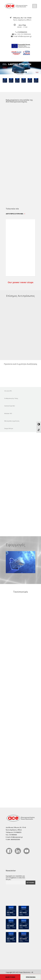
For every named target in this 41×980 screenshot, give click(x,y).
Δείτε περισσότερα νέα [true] (15, 214)
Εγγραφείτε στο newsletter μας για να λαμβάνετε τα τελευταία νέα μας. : (15, 878)
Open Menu (35, 6)
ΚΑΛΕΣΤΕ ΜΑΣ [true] (10, 977)
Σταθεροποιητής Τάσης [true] (11, 398)
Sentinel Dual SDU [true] (10, 406)
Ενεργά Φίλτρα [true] (9, 428)
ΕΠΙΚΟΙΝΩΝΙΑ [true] (31, 977)
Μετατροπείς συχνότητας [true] (12, 421)
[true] (16, 6)
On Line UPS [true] (8, 391)
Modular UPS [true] (8, 413)
